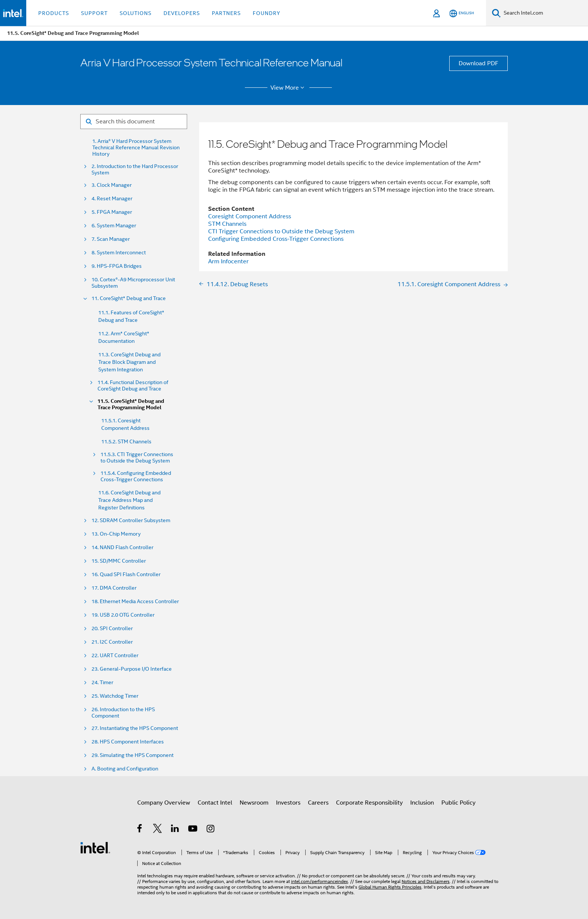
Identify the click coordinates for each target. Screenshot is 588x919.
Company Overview (164, 803)
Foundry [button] (267, 13)
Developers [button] (182, 13)
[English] (462, 13)
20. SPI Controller (112, 628)
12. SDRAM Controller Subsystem (131, 520)
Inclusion (422, 803)
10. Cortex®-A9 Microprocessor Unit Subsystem (133, 283)
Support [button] (94, 13)
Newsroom (254, 803)
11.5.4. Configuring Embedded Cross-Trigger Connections (136, 476)
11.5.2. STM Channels (126, 441)
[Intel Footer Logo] (95, 847)
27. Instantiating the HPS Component (135, 728)
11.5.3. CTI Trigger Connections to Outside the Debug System (137, 458)
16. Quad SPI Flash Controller (126, 574)
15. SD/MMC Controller (119, 561)
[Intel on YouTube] (193, 830)
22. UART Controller (115, 655)
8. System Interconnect (119, 253)
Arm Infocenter (228, 261)
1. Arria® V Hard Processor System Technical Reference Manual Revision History (136, 148)
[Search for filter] (134, 122)
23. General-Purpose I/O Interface (132, 669)
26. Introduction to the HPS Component (123, 713)
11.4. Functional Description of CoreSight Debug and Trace (133, 386)
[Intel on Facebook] (140, 830)
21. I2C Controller (112, 642)
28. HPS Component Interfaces (128, 742)
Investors (288, 803)
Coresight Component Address (250, 216)
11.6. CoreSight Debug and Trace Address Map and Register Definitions (129, 500)
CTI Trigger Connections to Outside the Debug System (281, 231)
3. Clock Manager (112, 185)
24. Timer (102, 682)
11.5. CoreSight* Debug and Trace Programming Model (131, 404)
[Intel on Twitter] (158, 830)
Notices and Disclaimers (426, 881)
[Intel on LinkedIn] (175, 830)
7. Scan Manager (111, 239)
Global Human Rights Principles (390, 887)
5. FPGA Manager (112, 212)
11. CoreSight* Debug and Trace (129, 298)
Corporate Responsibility (369, 803)
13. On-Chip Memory (116, 534)
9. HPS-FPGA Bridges (117, 266)
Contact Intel (215, 803)
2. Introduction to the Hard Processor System (135, 170)
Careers (318, 803)
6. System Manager (114, 226)
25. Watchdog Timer (115, 696)
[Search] (496, 13)
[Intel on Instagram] (211, 830)
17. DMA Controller (114, 588)
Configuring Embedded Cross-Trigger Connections (276, 239)
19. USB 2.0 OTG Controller (123, 615)
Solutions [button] (136, 13)
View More (289, 88)
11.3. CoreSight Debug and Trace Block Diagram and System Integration (129, 362)
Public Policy (458, 803)
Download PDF (478, 63)
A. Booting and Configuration (125, 769)
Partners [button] (226, 13)
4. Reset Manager (112, 199)
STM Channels (227, 224)
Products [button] (54, 13)
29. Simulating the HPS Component (133, 755)
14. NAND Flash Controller (122, 547)
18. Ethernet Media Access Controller (135, 601)
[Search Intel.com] (544, 13)
